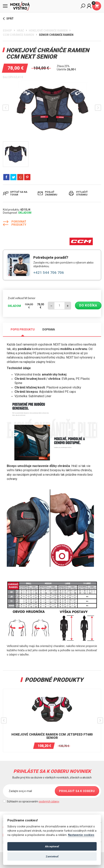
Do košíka (88, 305)
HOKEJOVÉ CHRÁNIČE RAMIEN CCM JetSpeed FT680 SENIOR (52, 736)
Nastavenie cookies (81, 835)
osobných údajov (49, 801)
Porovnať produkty (15, 223)
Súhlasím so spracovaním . (33, 801)
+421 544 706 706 (49, 273)
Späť (8, 19)
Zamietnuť (52, 856)
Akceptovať (52, 846)
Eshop (7, 31)
